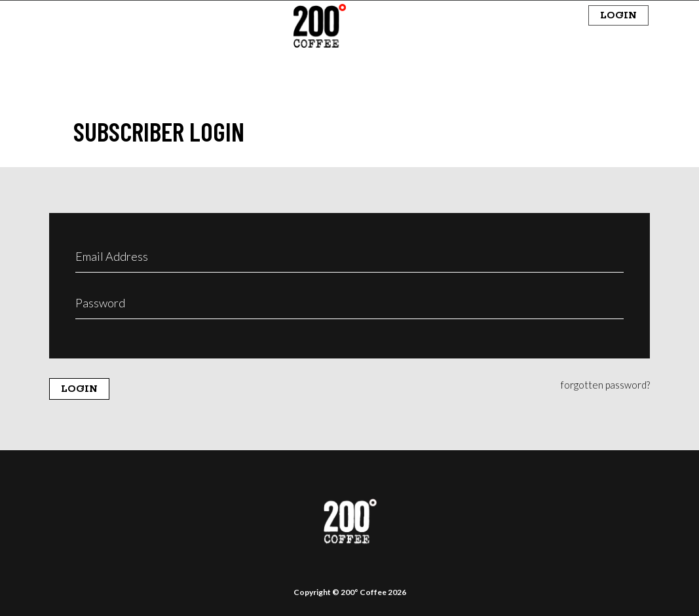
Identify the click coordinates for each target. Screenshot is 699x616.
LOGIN (618, 16)
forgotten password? (605, 385)
